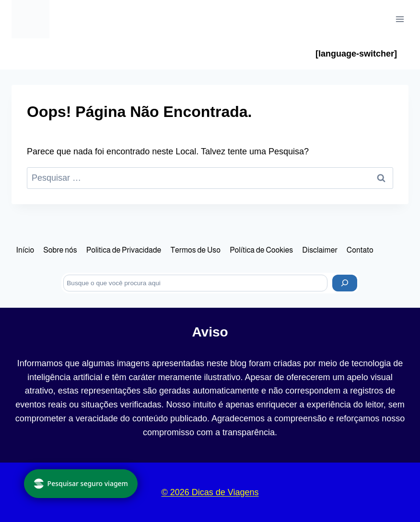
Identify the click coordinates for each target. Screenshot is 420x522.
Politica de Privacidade (124, 250)
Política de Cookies (261, 250)
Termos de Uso (195, 250)
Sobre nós (60, 250)
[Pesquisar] (344, 283)
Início (25, 250)
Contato (360, 250)
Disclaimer (320, 250)
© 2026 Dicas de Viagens (210, 492)
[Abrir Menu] (400, 19)
